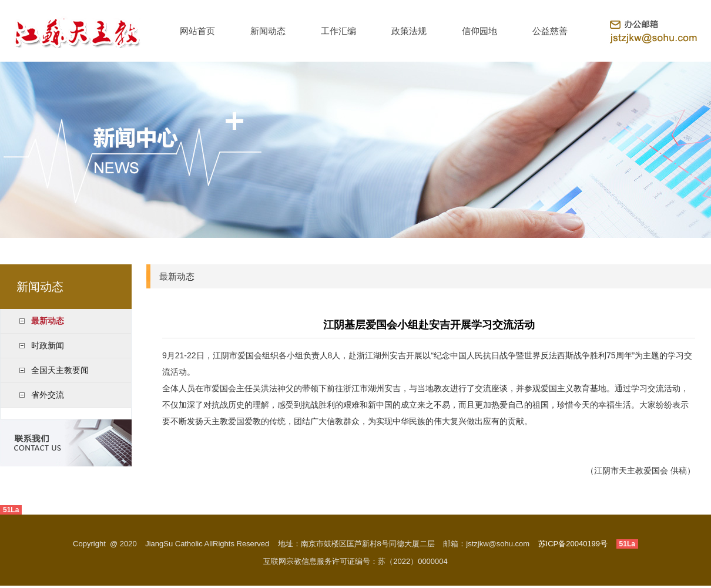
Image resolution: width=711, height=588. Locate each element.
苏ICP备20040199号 (573, 544)
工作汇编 (338, 31)
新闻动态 (268, 31)
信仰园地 (479, 31)
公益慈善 (550, 31)
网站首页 (197, 31)
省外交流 (48, 395)
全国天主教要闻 (60, 370)
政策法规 (409, 31)
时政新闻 (48, 345)
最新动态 (48, 321)
